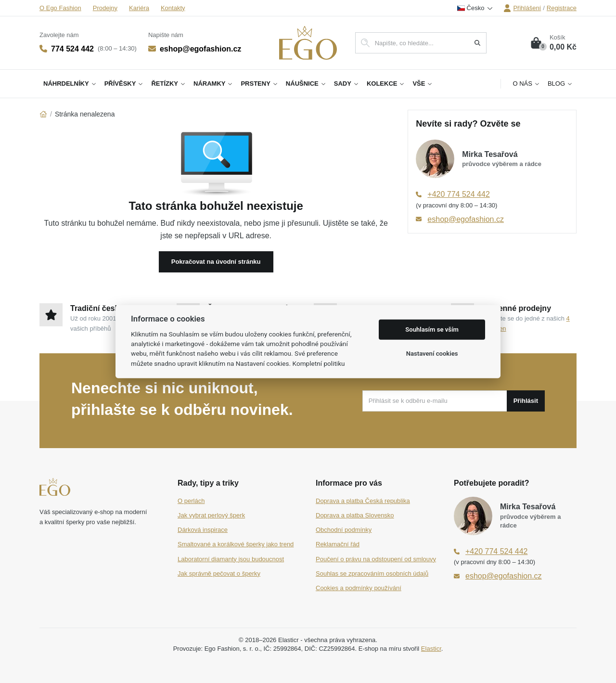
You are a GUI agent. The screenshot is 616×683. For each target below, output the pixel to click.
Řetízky (168, 84)
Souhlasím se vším (432, 329)
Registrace (562, 8)
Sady (346, 84)
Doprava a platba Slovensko (355, 515)
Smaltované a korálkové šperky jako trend (236, 544)
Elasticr (431, 649)
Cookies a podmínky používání (359, 588)
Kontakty (173, 8)
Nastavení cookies (432, 354)
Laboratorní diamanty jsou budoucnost (231, 559)
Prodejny (105, 8)
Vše (423, 84)
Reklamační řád (338, 544)
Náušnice (306, 84)
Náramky (213, 84)
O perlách (191, 501)
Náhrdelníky (70, 84)
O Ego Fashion (60, 8)
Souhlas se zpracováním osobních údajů (372, 573)
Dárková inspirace (203, 530)
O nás (526, 84)
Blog (560, 84)
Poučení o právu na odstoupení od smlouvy (376, 559)
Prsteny (259, 84)
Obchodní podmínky (344, 530)
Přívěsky (124, 84)
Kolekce (386, 84)
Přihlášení (522, 8)
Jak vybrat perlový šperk (211, 515)
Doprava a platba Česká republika (363, 501)
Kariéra (139, 8)
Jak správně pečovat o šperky (219, 573)
